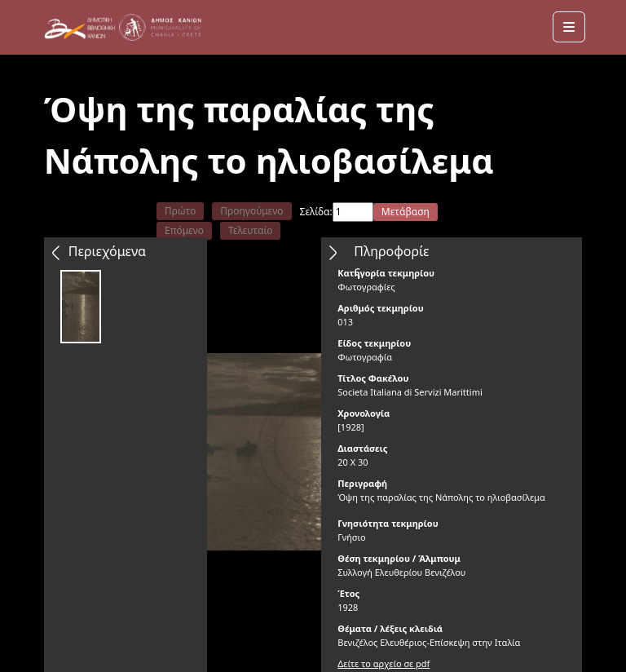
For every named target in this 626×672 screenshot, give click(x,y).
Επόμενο (184, 230)
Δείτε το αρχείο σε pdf (384, 663)
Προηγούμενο (251, 211)
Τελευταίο (251, 230)
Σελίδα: (316, 212)
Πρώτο (180, 211)
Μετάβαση (406, 212)
